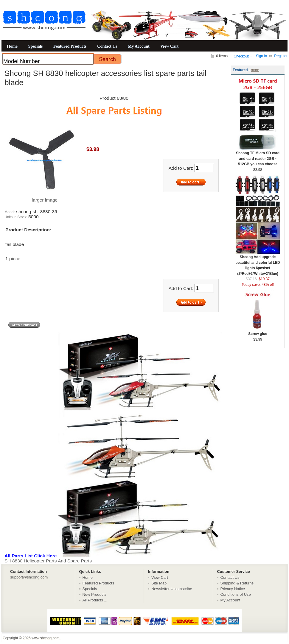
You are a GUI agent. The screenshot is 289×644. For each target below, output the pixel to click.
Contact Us (107, 46)
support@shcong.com (29, 577)
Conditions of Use (236, 594)
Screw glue (258, 332)
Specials (35, 46)
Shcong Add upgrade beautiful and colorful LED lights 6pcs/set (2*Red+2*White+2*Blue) (258, 263)
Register (281, 56)
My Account (139, 46)
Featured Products (70, 46)
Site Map (159, 583)
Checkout (241, 56)
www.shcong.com (45, 638)
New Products (95, 594)
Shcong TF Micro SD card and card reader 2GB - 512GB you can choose (258, 157)
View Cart (169, 46)
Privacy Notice (233, 589)
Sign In (261, 56)
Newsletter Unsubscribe (172, 589)
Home (12, 46)
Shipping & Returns (237, 583)
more (255, 70)
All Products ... (95, 600)
